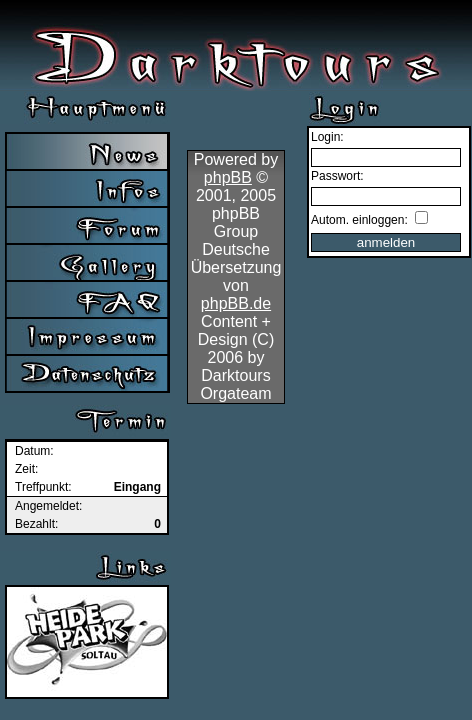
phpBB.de (236, 303)
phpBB (228, 177)
